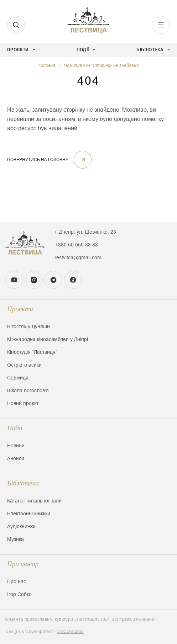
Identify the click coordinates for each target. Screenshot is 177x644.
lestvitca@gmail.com (78, 257)
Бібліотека (23, 483)
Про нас (17, 581)
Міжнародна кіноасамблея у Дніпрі (48, 339)
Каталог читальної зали (34, 501)
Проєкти (20, 309)
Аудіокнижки (21, 526)
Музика (15, 539)
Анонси (16, 458)
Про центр (23, 564)
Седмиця (18, 378)
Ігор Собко (19, 594)
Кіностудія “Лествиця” (32, 352)
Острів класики (24, 365)
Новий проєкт (23, 403)
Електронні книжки (29, 513)
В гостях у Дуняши (28, 326)
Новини (16, 446)
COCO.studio (70, 632)
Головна (47, 65)
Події (15, 428)
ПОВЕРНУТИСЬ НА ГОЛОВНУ (49, 160)
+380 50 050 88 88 (77, 245)
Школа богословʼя (28, 390)
